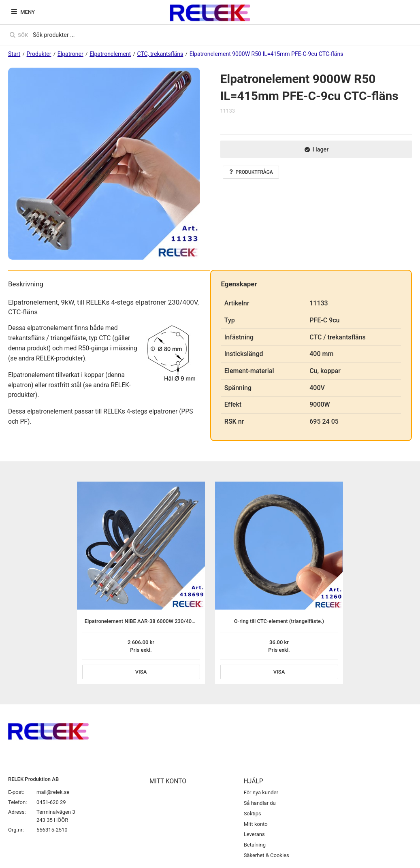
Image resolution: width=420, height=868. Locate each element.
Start (14, 54)
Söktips (253, 814)
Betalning (255, 845)
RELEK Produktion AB (33, 779)
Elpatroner (70, 54)
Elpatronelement (110, 54)
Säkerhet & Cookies (266, 855)
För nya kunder (261, 792)
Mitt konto (256, 824)
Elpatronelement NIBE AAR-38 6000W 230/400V (141, 621)
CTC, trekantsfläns (160, 54)
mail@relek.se (53, 792)
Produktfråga (251, 172)
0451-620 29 (51, 802)
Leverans (254, 834)
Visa (141, 672)
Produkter (39, 54)
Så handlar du (260, 803)
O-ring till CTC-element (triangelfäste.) (279, 621)
